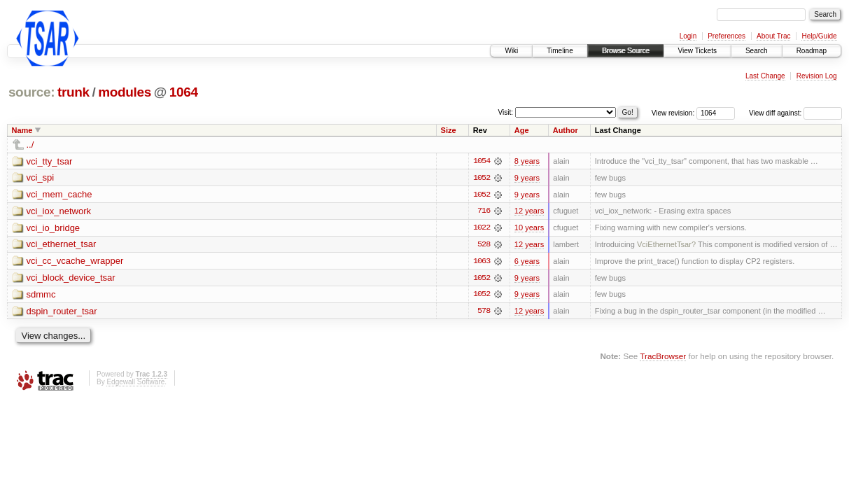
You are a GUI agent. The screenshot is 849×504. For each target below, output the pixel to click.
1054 (482, 161)
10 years (529, 228)
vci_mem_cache (59, 195)
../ (30, 145)
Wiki (511, 51)
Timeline (560, 51)
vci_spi (41, 178)
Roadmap (812, 51)
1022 (482, 228)
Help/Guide (819, 36)
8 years (527, 161)
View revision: (673, 113)
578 (484, 312)
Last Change (765, 76)
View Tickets (697, 51)
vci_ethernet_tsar (62, 245)
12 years (529, 211)
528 (484, 245)
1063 (482, 262)
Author (566, 130)
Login (688, 36)
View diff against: (795, 113)
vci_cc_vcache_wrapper (75, 262)
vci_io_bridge (54, 229)
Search (757, 51)
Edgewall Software (135, 383)
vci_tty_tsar (50, 161)
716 (484, 211)
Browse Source (626, 51)
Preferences (727, 36)
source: (31, 92)
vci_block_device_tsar (71, 279)
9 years (527, 178)
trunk (73, 92)
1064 (184, 92)
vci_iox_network (59, 212)
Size (449, 130)
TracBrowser (663, 357)
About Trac (773, 36)
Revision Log (817, 76)
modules (125, 92)
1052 (482, 178)
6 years (527, 262)
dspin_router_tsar (62, 313)
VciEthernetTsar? (666, 245)
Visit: (506, 112)
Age (522, 130)
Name (22, 130)
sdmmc (41, 296)
